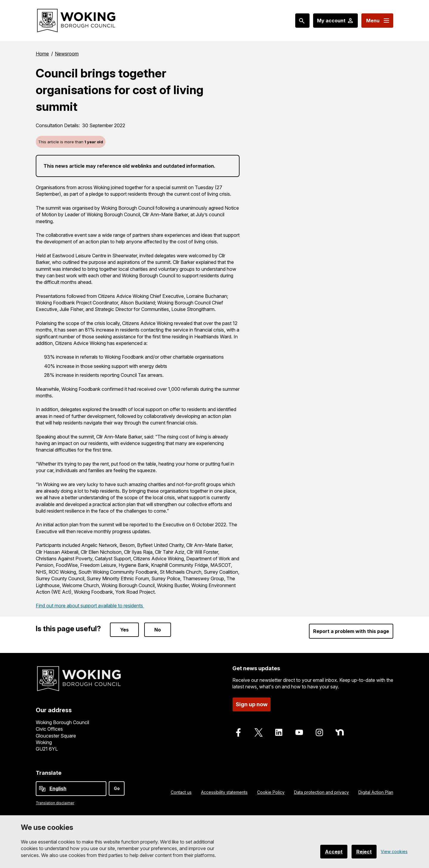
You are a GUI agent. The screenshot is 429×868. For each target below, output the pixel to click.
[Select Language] (71, 789)
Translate (49, 773)
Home (42, 54)
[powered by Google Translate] (42, 789)
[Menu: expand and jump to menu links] (377, 21)
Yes (124, 630)
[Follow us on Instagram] (319, 732)
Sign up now (252, 704)
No (158, 630)
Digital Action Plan (376, 792)
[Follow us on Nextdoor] (340, 732)
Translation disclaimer (55, 803)
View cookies (394, 851)
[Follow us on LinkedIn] (279, 732)
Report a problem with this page (351, 631)
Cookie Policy (271, 792)
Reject (364, 852)
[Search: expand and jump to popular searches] (302, 21)
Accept (334, 852)
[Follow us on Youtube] (299, 732)
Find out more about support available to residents (90, 606)
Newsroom (67, 54)
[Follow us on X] (259, 732)
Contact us (181, 792)
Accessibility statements (224, 792)
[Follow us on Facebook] (238, 732)
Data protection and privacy (321, 792)
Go (117, 788)
